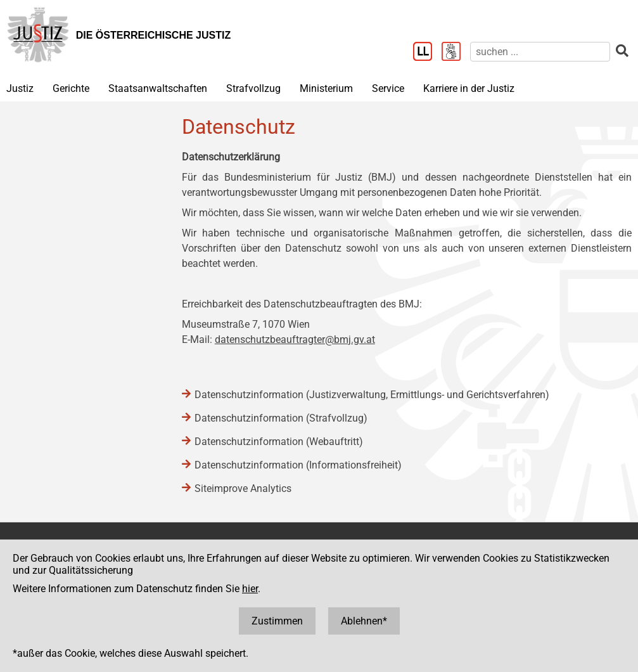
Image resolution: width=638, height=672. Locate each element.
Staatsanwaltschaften (158, 88)
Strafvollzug (253, 88)
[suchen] (540, 52)
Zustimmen (277, 621)
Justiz (20, 88)
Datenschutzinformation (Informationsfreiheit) (298, 465)
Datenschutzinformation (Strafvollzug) (281, 418)
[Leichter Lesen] (427, 53)
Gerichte (71, 88)
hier (250, 589)
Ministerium (326, 88)
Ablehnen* (364, 621)
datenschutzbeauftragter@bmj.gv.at (295, 339)
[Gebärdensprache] (456, 53)
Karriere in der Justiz (469, 88)
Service (388, 88)
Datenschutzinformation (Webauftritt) (279, 442)
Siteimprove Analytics (243, 488)
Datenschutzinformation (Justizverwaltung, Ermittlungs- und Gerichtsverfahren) (372, 395)
